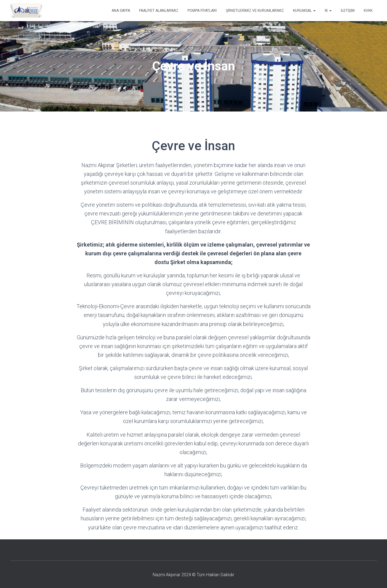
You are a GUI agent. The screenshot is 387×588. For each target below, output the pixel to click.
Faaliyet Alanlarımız (159, 11)
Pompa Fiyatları (202, 11)
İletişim (348, 11)
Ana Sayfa (121, 11)
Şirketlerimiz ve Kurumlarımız (255, 11)
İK (328, 11)
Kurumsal (304, 11)
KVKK (368, 11)
